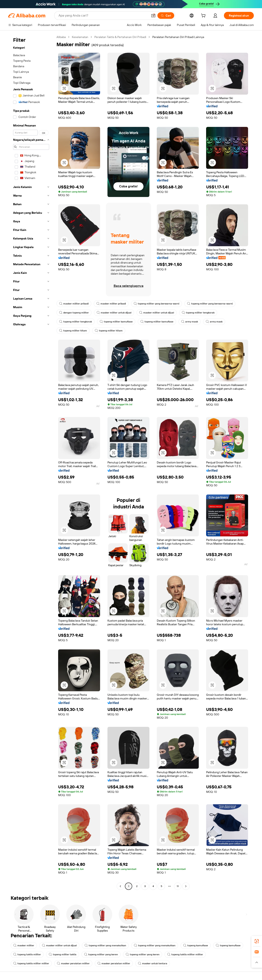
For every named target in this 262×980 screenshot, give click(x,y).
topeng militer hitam (73, 331)
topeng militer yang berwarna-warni (156, 304)
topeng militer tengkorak (198, 313)
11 (178, 886)
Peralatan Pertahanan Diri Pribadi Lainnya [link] (178, 37)
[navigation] (31, 462)
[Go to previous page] (120, 886)
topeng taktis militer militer (185, 954)
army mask (190, 322)
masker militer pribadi (74, 304)
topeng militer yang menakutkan (105, 945)
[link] (257, 941)
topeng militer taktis (63, 954)
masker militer (24, 945)
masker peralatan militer (73, 963)
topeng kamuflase (196, 945)
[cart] (204, 16)
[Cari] (166, 16)
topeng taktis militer (27, 954)
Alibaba (61, 37)
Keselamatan (80, 37)
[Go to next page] (186, 886)
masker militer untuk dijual (114, 313)
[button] (153, 16)
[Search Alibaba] (103, 16)
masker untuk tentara (153, 963)
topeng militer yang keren (101, 954)
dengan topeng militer (74, 313)
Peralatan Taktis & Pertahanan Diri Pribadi (120, 37)
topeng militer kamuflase (116, 322)
